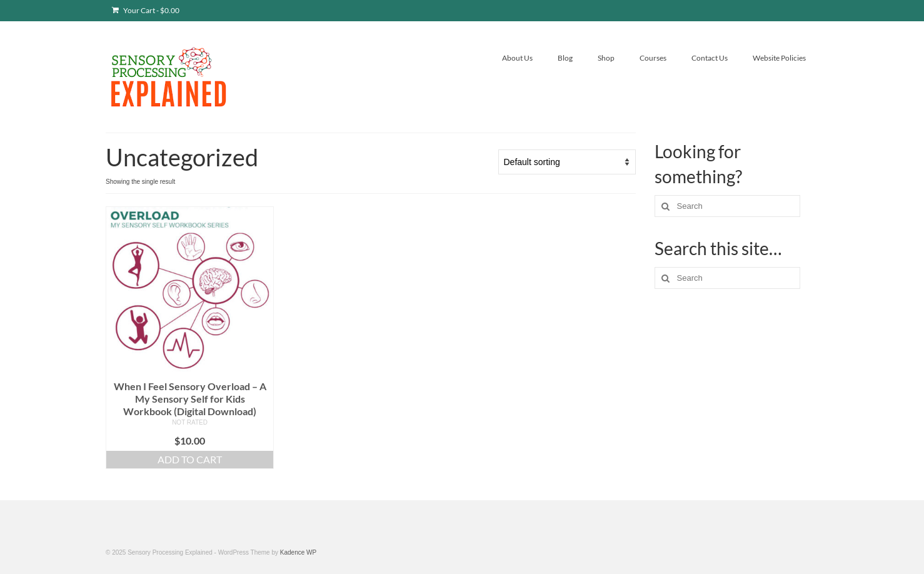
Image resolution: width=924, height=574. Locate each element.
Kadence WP (298, 552)
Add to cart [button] (190, 459)
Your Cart (146, 10)
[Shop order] (567, 162)
